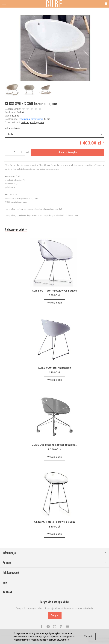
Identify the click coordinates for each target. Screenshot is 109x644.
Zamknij (88, 636)
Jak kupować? (54, 572)
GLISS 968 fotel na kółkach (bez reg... (54, 445)
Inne (54, 582)
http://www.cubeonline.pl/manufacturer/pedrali (43, 209)
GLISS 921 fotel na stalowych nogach (54, 291)
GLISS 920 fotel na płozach (54, 368)
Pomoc (54, 563)
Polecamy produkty (16, 229)
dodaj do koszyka (68, 152)
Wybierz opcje (55, 303)
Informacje (54, 553)
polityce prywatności (59, 640)
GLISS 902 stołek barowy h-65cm (54, 522)
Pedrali (20, 112)
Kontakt (7, 592)
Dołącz (55, 615)
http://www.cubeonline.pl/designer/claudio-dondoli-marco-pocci (54, 215)
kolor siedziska (13, 128)
